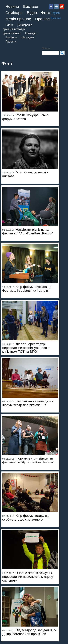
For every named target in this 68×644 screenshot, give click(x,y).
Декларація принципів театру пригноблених (17, 29)
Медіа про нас (18, 19)
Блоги (9, 25)
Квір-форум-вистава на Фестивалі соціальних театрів (27, 289)
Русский (56, 18)
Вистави (31, 6)
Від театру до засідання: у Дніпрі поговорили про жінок (29, 632)
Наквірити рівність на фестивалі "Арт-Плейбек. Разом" (28, 231)
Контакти (11, 37)
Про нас (42, 19)
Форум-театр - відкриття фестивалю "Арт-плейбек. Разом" (28, 460)
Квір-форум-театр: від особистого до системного (26, 518)
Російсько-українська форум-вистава (25, 117)
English (55, 13)
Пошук (46, 48)
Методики (28, 37)
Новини (12, 6)
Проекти (11, 42)
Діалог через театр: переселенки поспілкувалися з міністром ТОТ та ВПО (26, 348)
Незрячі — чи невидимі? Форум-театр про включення (28, 403)
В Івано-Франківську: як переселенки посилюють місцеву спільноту (28, 577)
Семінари (14, 13)
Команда (31, 33)
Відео (32, 13)
